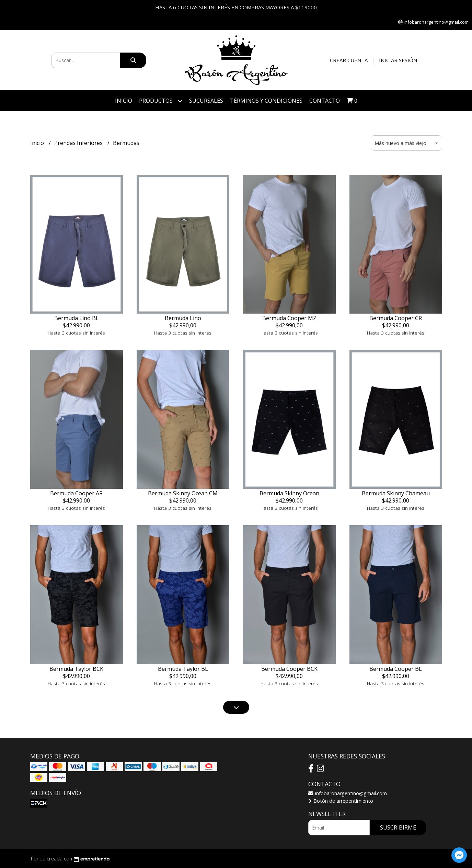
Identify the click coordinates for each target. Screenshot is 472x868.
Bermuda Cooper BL (396, 669)
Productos (161, 101)
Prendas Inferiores (79, 143)
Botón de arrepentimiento (341, 801)
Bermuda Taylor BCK (76, 669)
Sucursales (206, 101)
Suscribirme (398, 827)
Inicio (124, 101)
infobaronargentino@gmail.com (348, 793)
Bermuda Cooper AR (76, 493)
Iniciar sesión (398, 60)
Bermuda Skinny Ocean (289, 493)
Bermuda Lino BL (77, 318)
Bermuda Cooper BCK (289, 669)
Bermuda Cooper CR (396, 318)
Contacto (325, 101)
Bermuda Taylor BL (183, 669)
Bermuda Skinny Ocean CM (183, 493)
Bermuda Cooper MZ (289, 318)
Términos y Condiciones (266, 101)
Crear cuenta (349, 60)
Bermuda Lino (183, 318)
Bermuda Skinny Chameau (396, 493)
